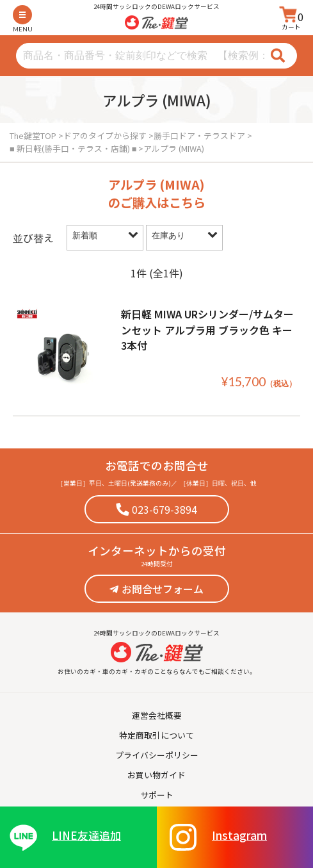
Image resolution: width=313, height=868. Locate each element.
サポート (157, 795)
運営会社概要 (157, 715)
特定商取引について (156, 735)
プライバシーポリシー (157, 755)
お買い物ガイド (156, 775)
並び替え (33, 238)
